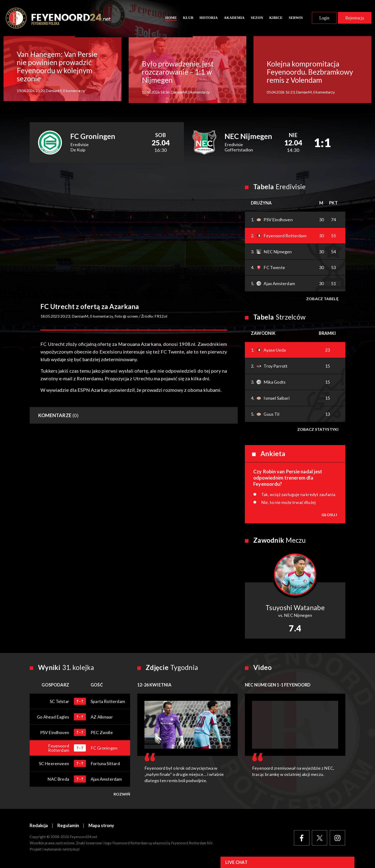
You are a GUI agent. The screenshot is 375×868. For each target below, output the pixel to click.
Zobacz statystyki (318, 430)
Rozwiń (122, 795)
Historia (209, 18)
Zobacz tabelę (322, 300)
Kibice (276, 18)
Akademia (234, 18)
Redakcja (39, 827)
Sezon (257, 18)
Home (171, 18)
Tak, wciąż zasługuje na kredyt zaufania (298, 496)
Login (324, 19)
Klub (188, 18)
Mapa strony (101, 827)
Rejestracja (355, 19)
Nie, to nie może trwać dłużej (288, 503)
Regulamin (68, 827)
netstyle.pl (71, 851)
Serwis (296, 18)
